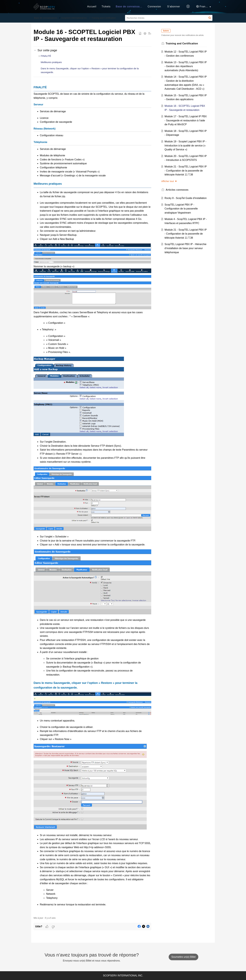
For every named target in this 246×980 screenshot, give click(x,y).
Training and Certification (104, 18)
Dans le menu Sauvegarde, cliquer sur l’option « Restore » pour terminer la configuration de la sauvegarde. (90, 70)
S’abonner (174, 7)
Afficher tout (169, 181)
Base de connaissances (46, 18)
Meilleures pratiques (51, 62)
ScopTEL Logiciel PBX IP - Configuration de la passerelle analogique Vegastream (181, 209)
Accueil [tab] (92, 7)
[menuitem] (154, 7)
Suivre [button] (166, 31)
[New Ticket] (183, 957)
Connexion (154, 7)
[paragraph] (92, 499)
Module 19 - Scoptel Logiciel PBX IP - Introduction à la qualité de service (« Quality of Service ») (186, 145)
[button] (188, 7)
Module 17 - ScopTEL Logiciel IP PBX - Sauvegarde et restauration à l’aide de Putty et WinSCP (186, 120)
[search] (169, 18)
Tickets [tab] (106, 7)
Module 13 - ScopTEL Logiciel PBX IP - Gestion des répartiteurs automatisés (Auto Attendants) (186, 66)
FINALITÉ (46, 56)
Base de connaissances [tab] (131, 7)
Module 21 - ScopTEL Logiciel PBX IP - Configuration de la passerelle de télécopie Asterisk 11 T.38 (186, 171)
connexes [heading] (177, 190)
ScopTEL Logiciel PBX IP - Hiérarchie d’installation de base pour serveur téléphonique (186, 248)
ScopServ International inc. (74, 18)
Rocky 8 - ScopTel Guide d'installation (186, 198)
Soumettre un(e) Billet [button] (183, 957)
